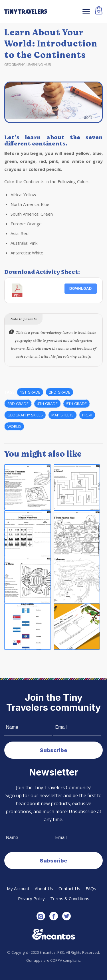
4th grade (47, 404)
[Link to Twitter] (66, 916)
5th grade (76, 404)
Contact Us (69, 888)
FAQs (91, 888)
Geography (15, 65)
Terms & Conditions (70, 898)
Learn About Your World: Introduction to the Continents (51, 44)
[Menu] (85, 11)
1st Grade (30, 392)
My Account (18, 888)
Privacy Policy (31, 898)
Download (81, 288)
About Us (44, 888)
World (14, 426)
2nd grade (59, 392)
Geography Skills (25, 415)
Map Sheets (62, 415)
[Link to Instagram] (41, 916)
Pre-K (87, 415)
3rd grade (18, 404)
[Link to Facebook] (54, 916)
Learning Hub (39, 65)
